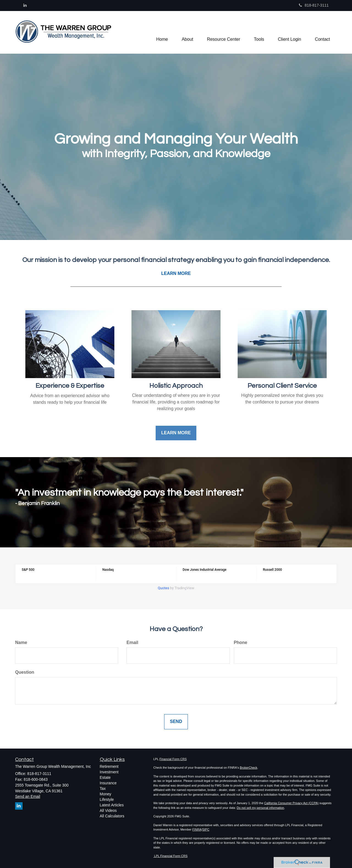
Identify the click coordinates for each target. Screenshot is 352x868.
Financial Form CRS (173, 759)
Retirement (109, 766)
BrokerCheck (249, 768)
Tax (103, 788)
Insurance (108, 783)
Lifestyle (107, 799)
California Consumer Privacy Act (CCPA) (291, 803)
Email (132, 642)
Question (25, 672)
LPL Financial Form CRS (170, 856)
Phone (240, 642)
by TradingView (176, 588)
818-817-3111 (314, 5)
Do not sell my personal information (260, 808)
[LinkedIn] (25, 5)
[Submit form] (176, 722)
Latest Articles (112, 805)
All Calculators (112, 816)
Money (106, 794)
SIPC (206, 829)
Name (21, 642)
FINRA (197, 829)
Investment (109, 772)
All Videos (108, 810)
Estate (105, 777)
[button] (187, 32)
